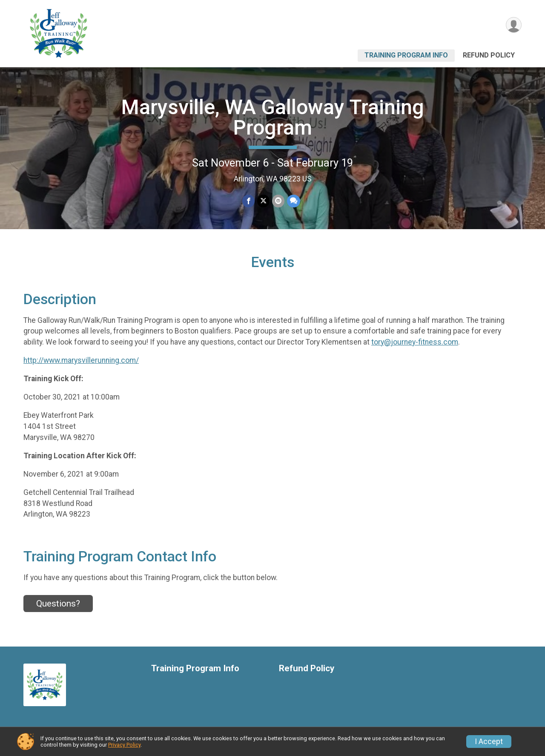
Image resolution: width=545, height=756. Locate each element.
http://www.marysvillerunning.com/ (81, 360)
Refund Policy (489, 55)
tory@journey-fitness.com (415, 342)
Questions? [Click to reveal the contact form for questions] (58, 604)
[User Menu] (514, 25)
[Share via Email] (278, 201)
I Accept (489, 742)
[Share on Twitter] (263, 201)
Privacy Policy (124, 745)
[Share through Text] (294, 201)
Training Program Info (406, 55)
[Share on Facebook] (248, 201)
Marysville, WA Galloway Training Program (273, 117)
